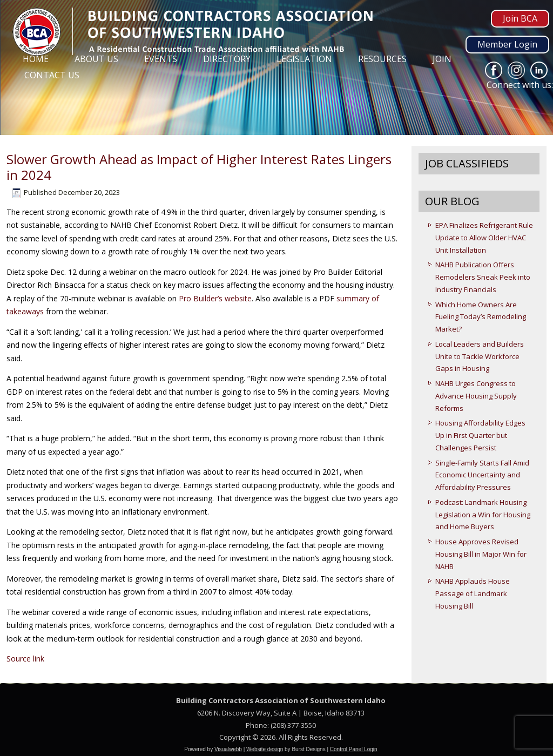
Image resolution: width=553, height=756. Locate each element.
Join (442, 59)
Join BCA (520, 18)
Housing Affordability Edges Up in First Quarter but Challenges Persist (480, 435)
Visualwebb (228, 749)
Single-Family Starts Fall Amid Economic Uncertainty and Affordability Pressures (482, 475)
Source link (25, 659)
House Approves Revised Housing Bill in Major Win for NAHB (481, 554)
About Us (96, 59)
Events (161, 59)
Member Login (507, 44)
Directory (227, 59)
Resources (382, 59)
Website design (265, 749)
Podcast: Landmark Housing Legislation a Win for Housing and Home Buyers (483, 515)
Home (36, 59)
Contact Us (52, 75)
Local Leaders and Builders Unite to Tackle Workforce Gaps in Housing (480, 356)
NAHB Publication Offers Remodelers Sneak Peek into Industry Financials (483, 277)
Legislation (304, 59)
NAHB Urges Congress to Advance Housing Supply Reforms (476, 396)
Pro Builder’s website (215, 298)
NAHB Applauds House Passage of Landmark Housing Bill (473, 593)
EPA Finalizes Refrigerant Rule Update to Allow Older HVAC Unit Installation (484, 238)
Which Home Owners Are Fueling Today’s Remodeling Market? (481, 317)
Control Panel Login (354, 749)
